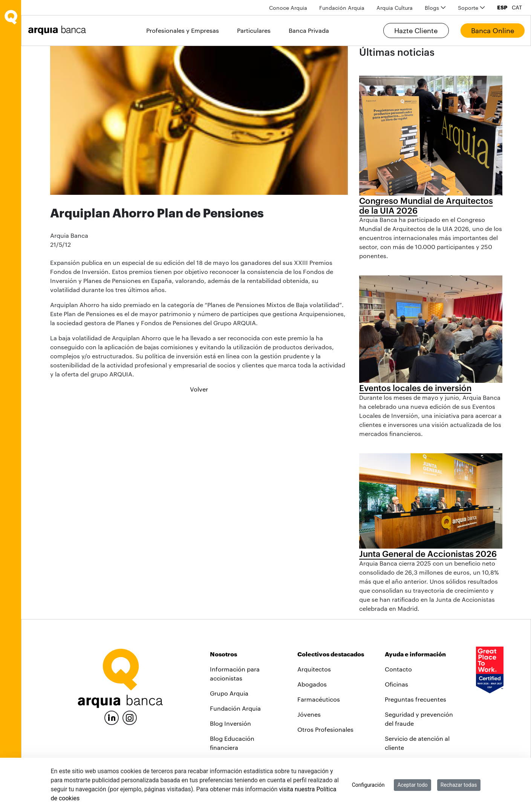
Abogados (312, 684)
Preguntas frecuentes (415, 699)
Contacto (398, 669)
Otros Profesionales (325, 729)
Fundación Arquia (235, 708)
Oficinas (396, 684)
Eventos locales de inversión (415, 388)
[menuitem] (288, 8)
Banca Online (493, 31)
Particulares (254, 30)
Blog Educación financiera (232, 743)
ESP (502, 8)
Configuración (368, 785)
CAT (517, 8)
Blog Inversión (230, 723)
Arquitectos (314, 669)
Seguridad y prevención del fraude (419, 719)
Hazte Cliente (416, 31)
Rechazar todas (459, 785)
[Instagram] (130, 717)
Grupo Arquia (229, 693)
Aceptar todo (412, 785)
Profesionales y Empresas (183, 30)
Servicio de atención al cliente (417, 743)
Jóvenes (309, 714)
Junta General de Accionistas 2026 (428, 554)
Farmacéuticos (319, 699)
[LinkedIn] (112, 717)
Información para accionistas (235, 674)
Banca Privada (309, 30)
